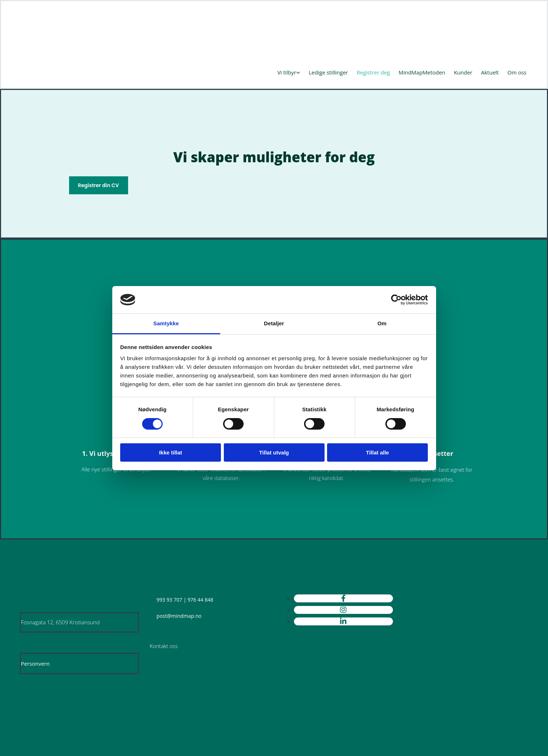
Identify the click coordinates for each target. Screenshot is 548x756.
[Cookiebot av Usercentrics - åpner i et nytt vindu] (396, 300)
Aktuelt (490, 72)
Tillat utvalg (274, 452)
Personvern (35, 664)
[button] (99, 185)
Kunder (463, 72)
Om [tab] (382, 323)
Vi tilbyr (287, 72)
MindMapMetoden (422, 72)
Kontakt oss (164, 646)
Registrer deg (373, 72)
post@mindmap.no (179, 616)
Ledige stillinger (328, 72)
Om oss (517, 72)
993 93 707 (169, 600)
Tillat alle (377, 452)
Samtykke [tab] (166, 323)
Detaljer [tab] (274, 323)
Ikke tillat (171, 452)
